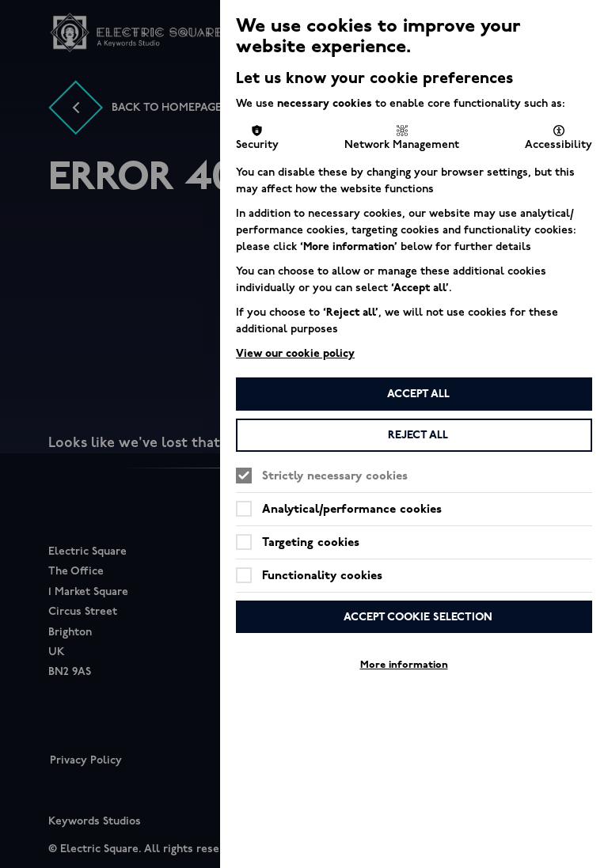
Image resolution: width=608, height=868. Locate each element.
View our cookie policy (295, 353)
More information (404, 665)
